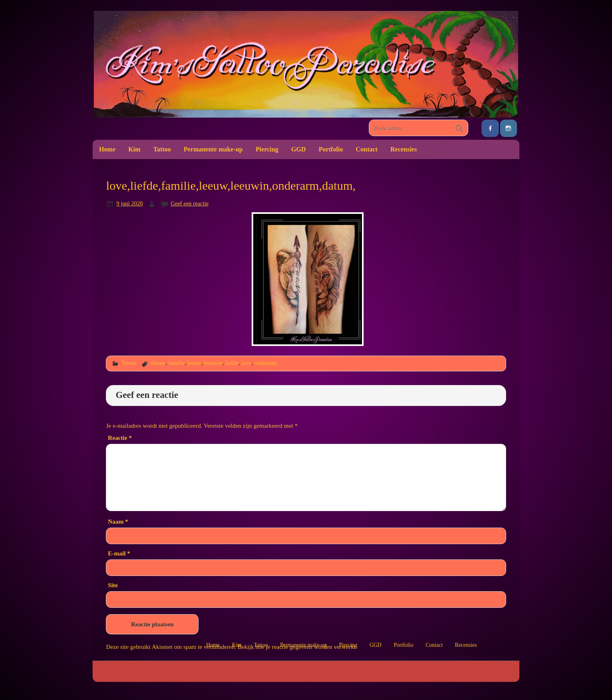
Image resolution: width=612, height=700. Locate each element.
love (247, 363)
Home (107, 149)
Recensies (404, 149)
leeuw (194, 363)
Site (113, 585)
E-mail (119, 553)
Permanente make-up (213, 149)
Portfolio (331, 149)
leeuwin (213, 363)
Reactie (120, 438)
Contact (367, 149)
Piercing (267, 149)
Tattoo (162, 149)
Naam (118, 521)
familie (177, 363)
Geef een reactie (190, 203)
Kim (134, 149)
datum (158, 363)
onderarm (266, 363)
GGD (298, 149)
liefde (232, 363)
